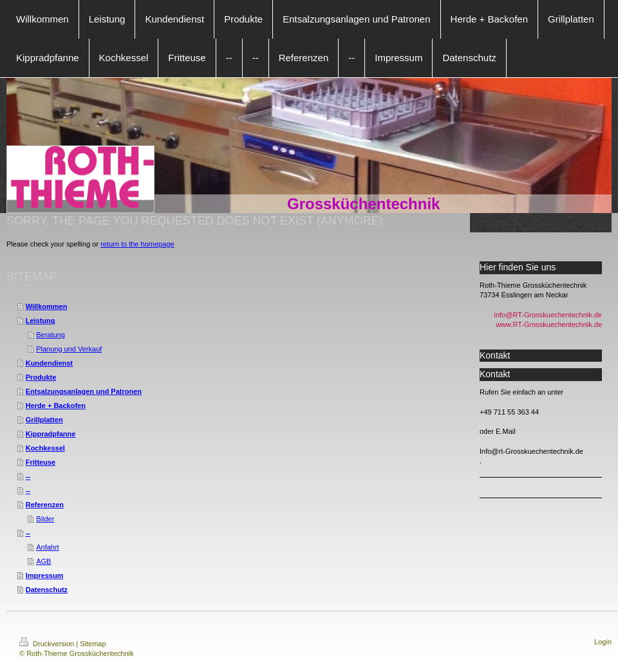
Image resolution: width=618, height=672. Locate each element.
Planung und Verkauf (69, 349)
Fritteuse (41, 462)
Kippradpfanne (51, 434)
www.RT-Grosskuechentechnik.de (549, 324)
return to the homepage (137, 244)
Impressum (45, 575)
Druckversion (48, 644)
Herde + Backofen (56, 406)
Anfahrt (47, 547)
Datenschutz (47, 590)
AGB (43, 561)
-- (28, 476)
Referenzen (45, 505)
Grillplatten (44, 420)
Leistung (41, 321)
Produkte (41, 377)
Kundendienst (49, 363)
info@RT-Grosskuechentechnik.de (548, 315)
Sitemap (93, 644)
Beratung (51, 335)
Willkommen (47, 306)
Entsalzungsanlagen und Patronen (84, 391)
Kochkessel (45, 448)
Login (603, 642)
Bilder (45, 519)
